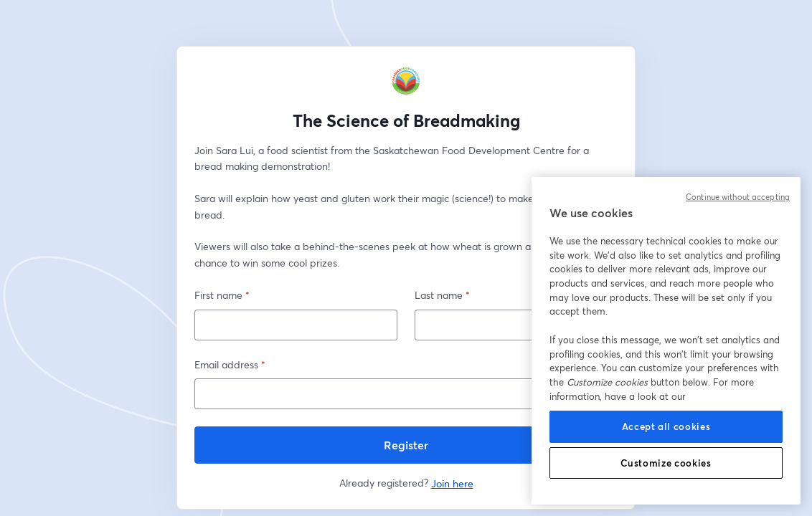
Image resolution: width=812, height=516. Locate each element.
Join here (452, 483)
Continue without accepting (738, 197)
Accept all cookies (666, 426)
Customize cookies (666, 463)
